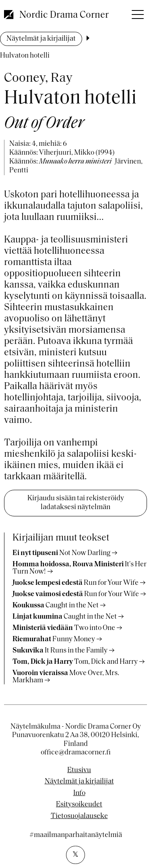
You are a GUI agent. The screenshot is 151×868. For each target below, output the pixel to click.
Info (79, 793)
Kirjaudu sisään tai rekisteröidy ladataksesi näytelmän (76, 503)
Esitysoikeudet (79, 805)
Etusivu (79, 771)
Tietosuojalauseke (79, 816)
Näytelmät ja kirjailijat (41, 39)
